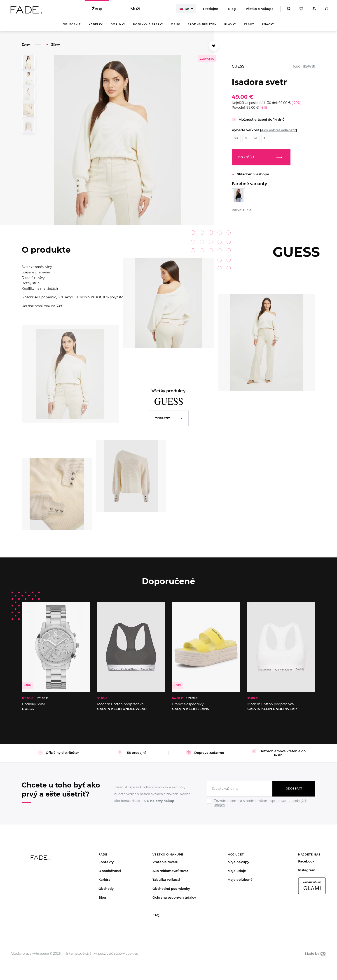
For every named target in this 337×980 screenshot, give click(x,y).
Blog (232, 9)
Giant (323, 954)
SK (184, 9)
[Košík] (326, 9)
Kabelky (96, 25)
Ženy (97, 9)
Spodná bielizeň (202, 25)
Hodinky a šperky (148, 25)
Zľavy (249, 25)
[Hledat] (289, 9)
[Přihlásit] (314, 9)
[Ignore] (261, 807)
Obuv (176, 25)
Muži (135, 9)
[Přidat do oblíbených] (214, 46)
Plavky (230, 25)
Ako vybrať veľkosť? (278, 130)
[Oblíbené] (301, 9)
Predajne (211, 9)
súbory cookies (126, 954)
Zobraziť (162, 418)
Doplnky (118, 25)
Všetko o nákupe (260, 9)
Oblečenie (72, 25)
